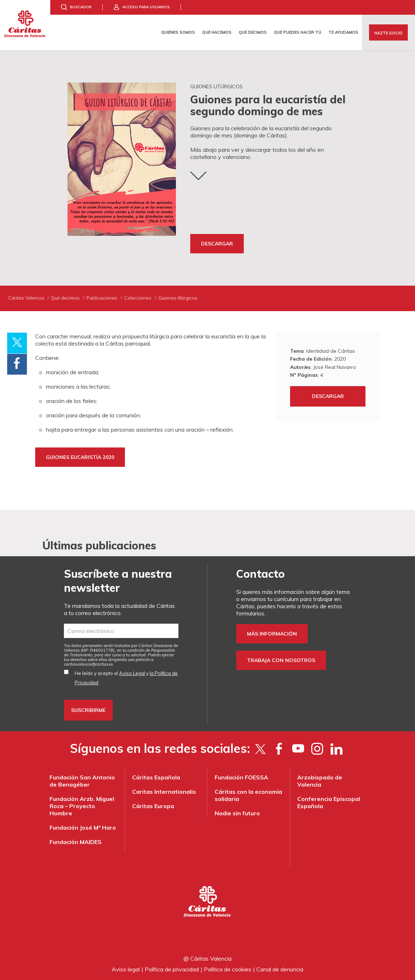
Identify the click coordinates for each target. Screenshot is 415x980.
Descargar (217, 244)
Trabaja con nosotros (281, 660)
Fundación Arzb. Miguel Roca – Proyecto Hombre (82, 806)
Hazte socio (388, 33)
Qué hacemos (217, 32)
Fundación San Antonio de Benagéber (82, 781)
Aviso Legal (132, 673)
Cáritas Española (156, 777)
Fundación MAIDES (76, 842)
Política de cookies (228, 969)
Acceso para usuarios (146, 7)
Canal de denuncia (280, 969)
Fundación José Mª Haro (83, 827)
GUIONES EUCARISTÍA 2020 (80, 457)
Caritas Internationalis (164, 792)
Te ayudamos (343, 32)
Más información (272, 634)
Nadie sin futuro (237, 813)
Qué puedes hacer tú (298, 32)
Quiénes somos (178, 32)
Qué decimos (253, 32)
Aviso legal (126, 969)
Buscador (81, 7)
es (88, 664)
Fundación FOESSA (241, 777)
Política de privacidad (172, 969)
